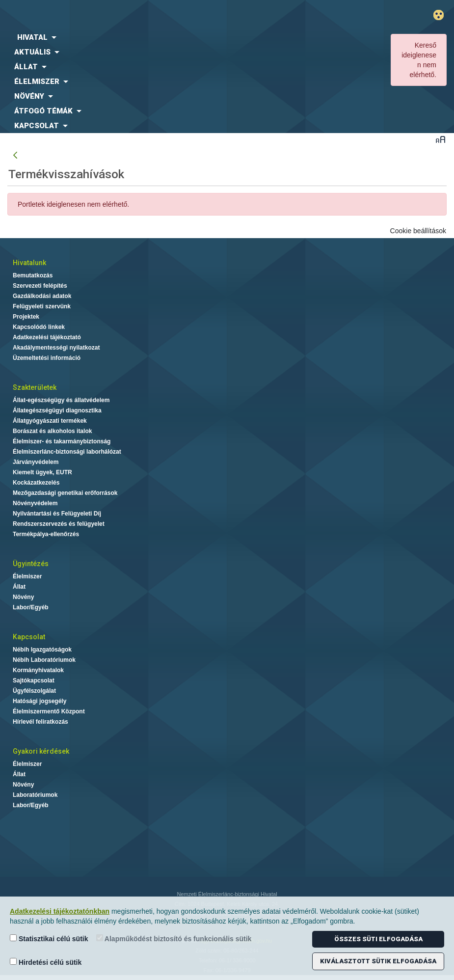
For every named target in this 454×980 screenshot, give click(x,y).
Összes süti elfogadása (378, 939)
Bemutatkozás (33, 275)
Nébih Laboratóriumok (44, 660)
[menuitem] (189, 37)
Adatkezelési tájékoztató (47, 337)
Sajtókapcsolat (34, 681)
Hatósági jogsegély (40, 701)
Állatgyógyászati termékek (50, 421)
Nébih (151, 15)
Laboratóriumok (35, 795)
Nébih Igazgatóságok (42, 650)
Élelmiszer (27, 576)
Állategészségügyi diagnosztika (57, 410)
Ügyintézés (31, 564)
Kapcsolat (29, 637)
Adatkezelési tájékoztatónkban (60, 911)
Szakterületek (35, 387)
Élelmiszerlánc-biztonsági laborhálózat (67, 452)
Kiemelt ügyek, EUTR (42, 472)
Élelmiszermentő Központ (49, 711)
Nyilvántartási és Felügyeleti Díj (57, 514)
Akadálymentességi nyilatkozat (56, 348)
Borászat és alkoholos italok (52, 431)
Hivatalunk (29, 263)
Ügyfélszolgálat (34, 691)
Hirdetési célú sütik (46, 962)
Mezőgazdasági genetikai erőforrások (65, 493)
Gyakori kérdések (41, 751)
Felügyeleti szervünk (42, 306)
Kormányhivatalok (38, 670)
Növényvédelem (35, 503)
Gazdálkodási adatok (42, 296)
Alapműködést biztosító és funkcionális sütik (174, 939)
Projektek (26, 317)
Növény (23, 597)
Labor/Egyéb (31, 607)
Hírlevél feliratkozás (40, 722)
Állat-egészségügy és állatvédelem (61, 400)
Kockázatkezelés (36, 483)
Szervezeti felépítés (40, 286)
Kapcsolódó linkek (39, 327)
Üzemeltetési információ (47, 358)
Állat (19, 587)
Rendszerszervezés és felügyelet (59, 524)
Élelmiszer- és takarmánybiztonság (62, 441)
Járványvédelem (36, 462)
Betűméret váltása (441, 139)
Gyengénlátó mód (442, 15)
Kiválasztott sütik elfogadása (378, 961)
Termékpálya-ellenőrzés (46, 534)
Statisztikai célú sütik (49, 939)
